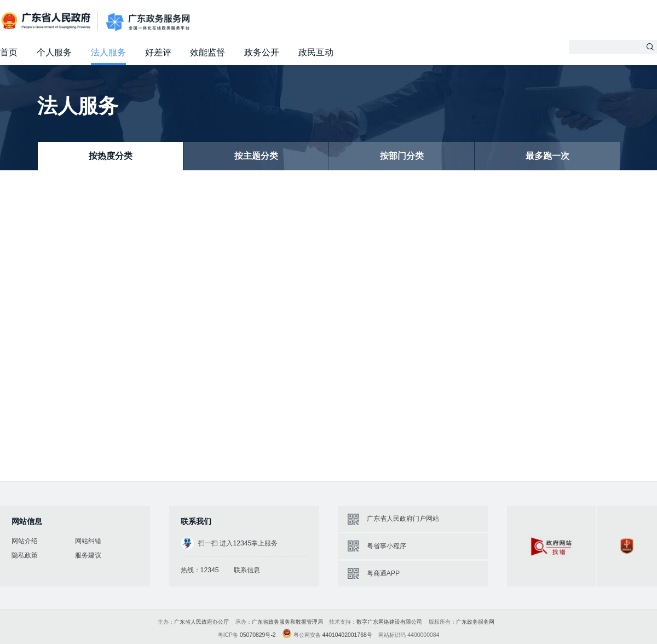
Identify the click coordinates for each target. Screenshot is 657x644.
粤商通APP (383, 573)
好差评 (158, 52)
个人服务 (54, 52)
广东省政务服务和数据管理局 (287, 622)
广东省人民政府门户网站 (403, 519)
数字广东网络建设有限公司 (389, 622)
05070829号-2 (258, 635)
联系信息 (247, 570)
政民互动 (316, 52)
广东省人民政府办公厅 (201, 622)
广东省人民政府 (47, 21)
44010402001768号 (347, 635)
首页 (9, 52)
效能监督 (208, 52)
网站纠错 (88, 541)
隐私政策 (25, 555)
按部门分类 (402, 156)
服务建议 (88, 555)
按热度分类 (111, 156)
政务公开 (262, 52)
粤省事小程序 (387, 546)
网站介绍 (25, 541)
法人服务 (108, 52)
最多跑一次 (547, 156)
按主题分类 (256, 156)
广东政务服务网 (148, 22)
